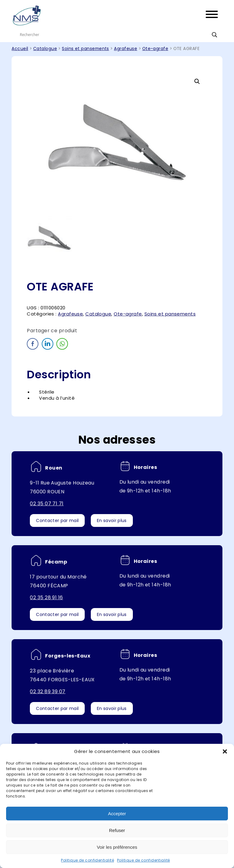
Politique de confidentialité (87, 860)
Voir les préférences (117, 847)
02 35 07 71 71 (47, 504)
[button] (225, 751)
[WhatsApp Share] (62, 344)
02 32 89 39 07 (48, 692)
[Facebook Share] (33, 344)
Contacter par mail (57, 520)
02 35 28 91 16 (46, 598)
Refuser (117, 830)
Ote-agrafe (155, 49)
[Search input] (114, 35)
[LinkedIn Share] (48, 344)
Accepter (117, 814)
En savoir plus (112, 520)
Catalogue (45, 49)
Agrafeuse (126, 49)
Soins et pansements (85, 49)
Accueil (20, 49)
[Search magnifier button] (214, 35)
